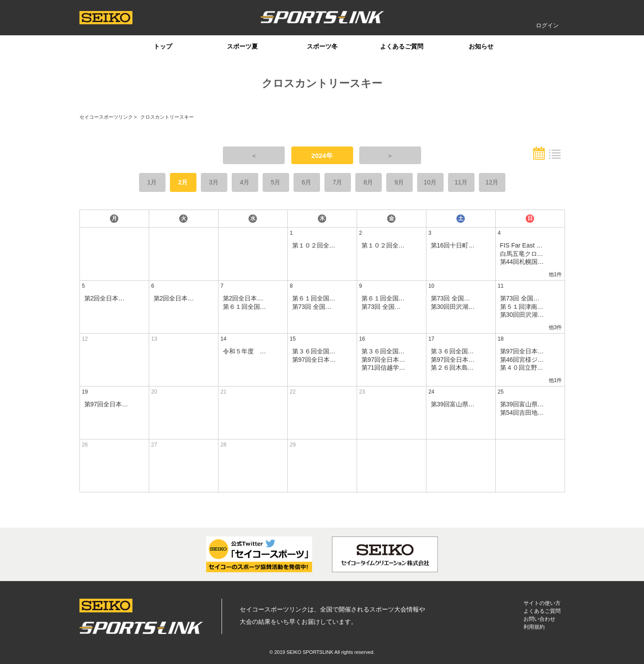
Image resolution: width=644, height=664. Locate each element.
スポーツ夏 (242, 46)
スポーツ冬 (322, 46)
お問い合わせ (539, 619)
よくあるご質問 (402, 46)
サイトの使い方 (542, 603)
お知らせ (481, 46)
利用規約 (534, 627)
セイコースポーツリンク (106, 117)
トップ (163, 46)
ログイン (547, 25)
